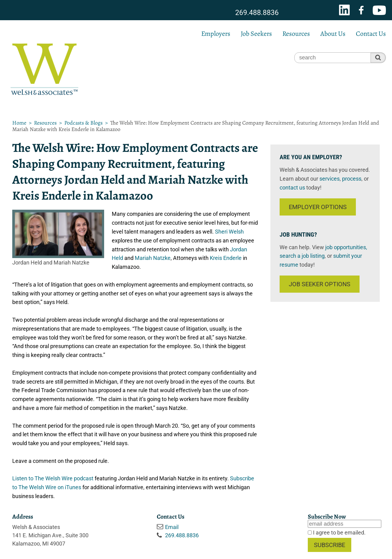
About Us (333, 34)
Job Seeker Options (320, 284)
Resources (296, 34)
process (352, 179)
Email (172, 527)
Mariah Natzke (153, 258)
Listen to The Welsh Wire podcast (53, 478)
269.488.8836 (257, 13)
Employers (216, 34)
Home (19, 123)
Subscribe (330, 545)
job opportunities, (346, 247)
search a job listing (302, 256)
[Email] (345, 524)
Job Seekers (256, 34)
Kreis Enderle (226, 258)
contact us (292, 188)
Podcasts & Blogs (83, 123)
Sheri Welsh (229, 232)
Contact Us (371, 34)
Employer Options (318, 207)
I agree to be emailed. (339, 533)
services (330, 179)
